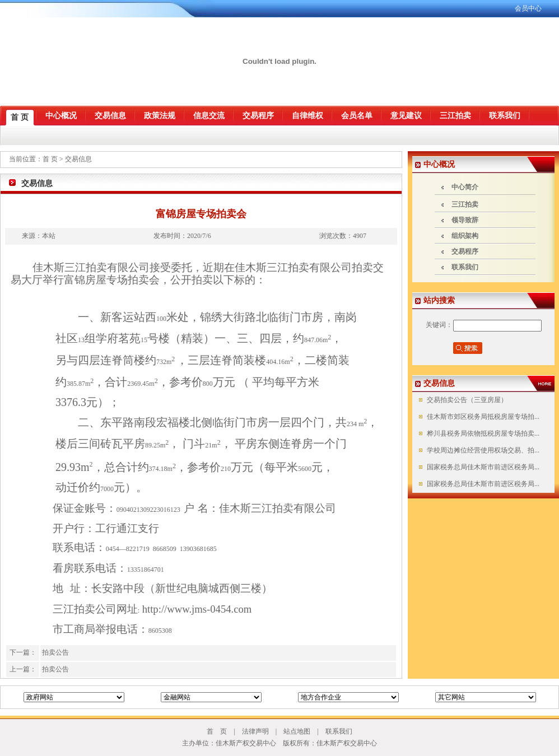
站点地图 (297, 731)
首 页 (51, 159)
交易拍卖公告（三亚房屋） (466, 400)
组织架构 (465, 236)
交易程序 (465, 251)
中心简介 (465, 187)
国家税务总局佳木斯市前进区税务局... (482, 467)
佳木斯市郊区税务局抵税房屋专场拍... (482, 417)
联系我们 (465, 267)
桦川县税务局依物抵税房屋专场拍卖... (482, 433)
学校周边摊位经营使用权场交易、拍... (482, 450)
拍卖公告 (55, 652)
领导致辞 (465, 220)
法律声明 (255, 731)
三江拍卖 (465, 204)
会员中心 (528, 8)
